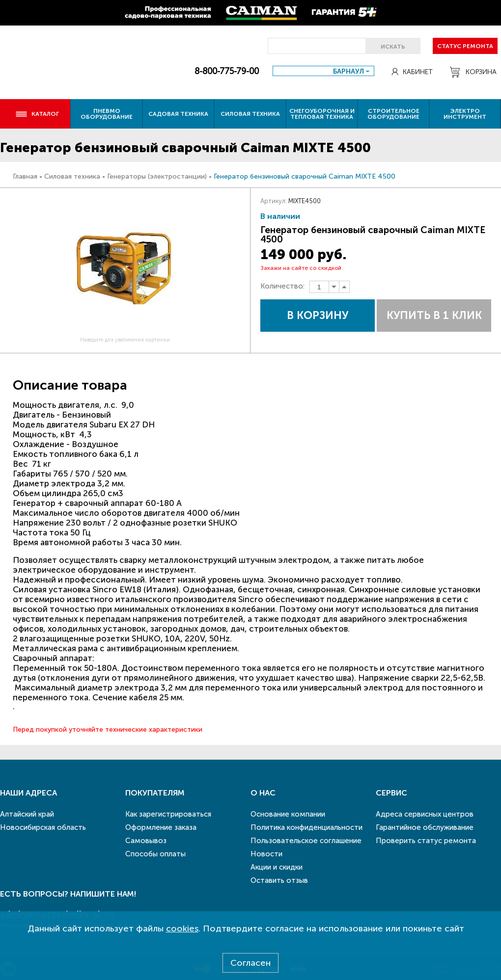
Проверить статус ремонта (426, 841)
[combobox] (323, 71)
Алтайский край (27, 814)
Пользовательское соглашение (306, 841)
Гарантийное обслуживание (425, 827)
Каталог (37, 114)
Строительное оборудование (393, 114)
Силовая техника (250, 114)
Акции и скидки (277, 867)
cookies (182, 928)
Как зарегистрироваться (168, 814)
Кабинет (412, 72)
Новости (266, 854)
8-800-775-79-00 (227, 71)
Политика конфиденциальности (306, 827)
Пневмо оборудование (107, 114)
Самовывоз (146, 841)
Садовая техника (178, 114)
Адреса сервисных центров (425, 814)
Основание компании (288, 814)
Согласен (250, 963)
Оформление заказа (161, 827)
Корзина (473, 72)
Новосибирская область (43, 827)
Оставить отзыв (279, 880)
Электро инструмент (465, 114)
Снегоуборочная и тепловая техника (322, 114)
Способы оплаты (155, 854)
